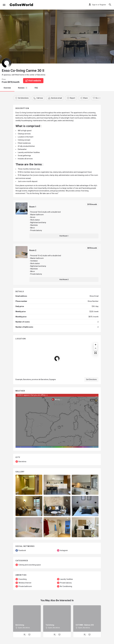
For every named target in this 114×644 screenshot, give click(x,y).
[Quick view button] (25, 635)
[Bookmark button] (29, 635)
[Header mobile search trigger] (110, 5)
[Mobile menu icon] (4, 5)
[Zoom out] (96, 348)
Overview (7, 88)
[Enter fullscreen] (96, 353)
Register (103, 5)
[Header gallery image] (28, 37)
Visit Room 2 (64, 279)
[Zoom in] (96, 345)
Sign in (95, 5)
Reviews (23, 88)
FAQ (36, 88)
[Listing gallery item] (29, 485)
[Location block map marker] (57, 358)
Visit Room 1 (64, 236)
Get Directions (91, 379)
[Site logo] (22, 5)
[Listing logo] (7, 63)
